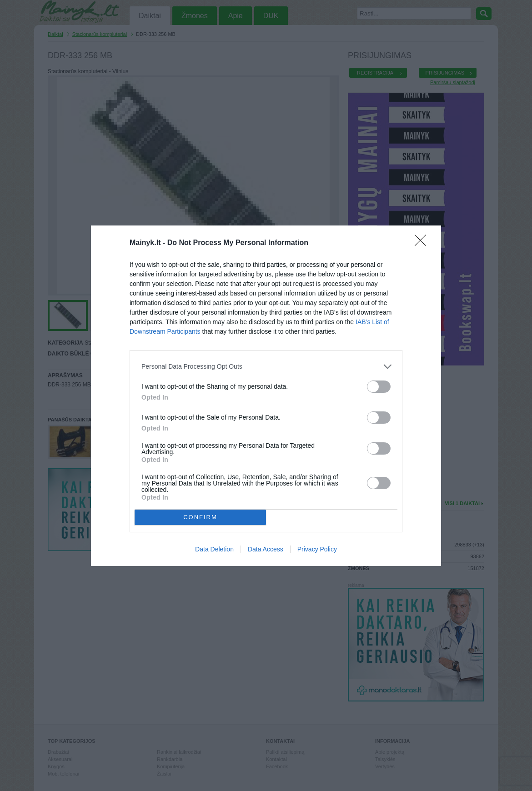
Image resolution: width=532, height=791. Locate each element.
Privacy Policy (317, 549)
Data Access (266, 549)
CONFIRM (200, 517)
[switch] (379, 387)
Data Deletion (214, 549)
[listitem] (266, 367)
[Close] (423, 243)
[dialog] (266, 396)
